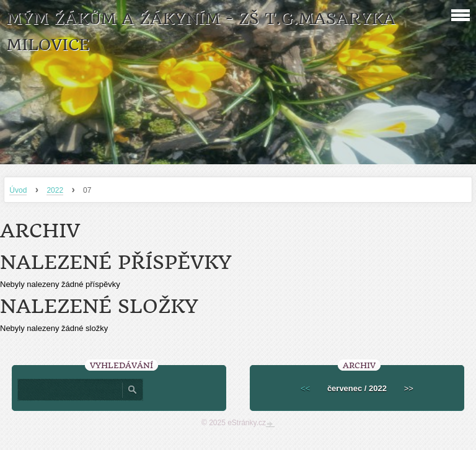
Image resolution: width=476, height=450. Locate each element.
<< (305, 388)
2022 (55, 190)
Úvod (18, 190)
